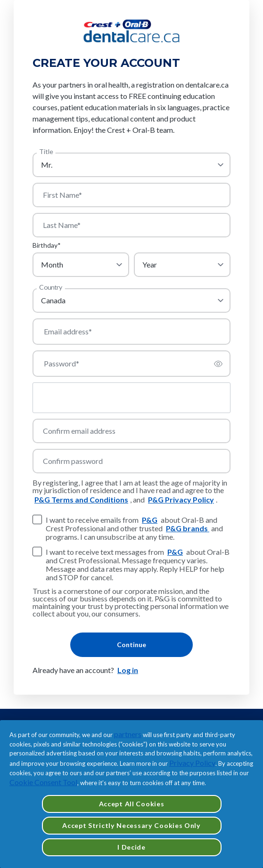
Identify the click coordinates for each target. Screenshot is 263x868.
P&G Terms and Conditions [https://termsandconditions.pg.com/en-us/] (81, 499)
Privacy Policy (192, 763)
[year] (182, 265)
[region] (131, 794)
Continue (131, 645)
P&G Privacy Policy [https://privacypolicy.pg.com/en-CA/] (181, 499)
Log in (128, 670)
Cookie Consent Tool (43, 782)
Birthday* (47, 245)
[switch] (218, 364)
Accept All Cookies (132, 804)
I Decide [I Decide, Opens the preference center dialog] (131, 847)
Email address (68, 332)
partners (128, 734)
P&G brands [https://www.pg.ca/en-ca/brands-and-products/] (188, 528)
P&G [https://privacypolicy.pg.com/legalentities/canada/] (150, 520)
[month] (81, 265)
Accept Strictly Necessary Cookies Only (131, 825)
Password (62, 364)
